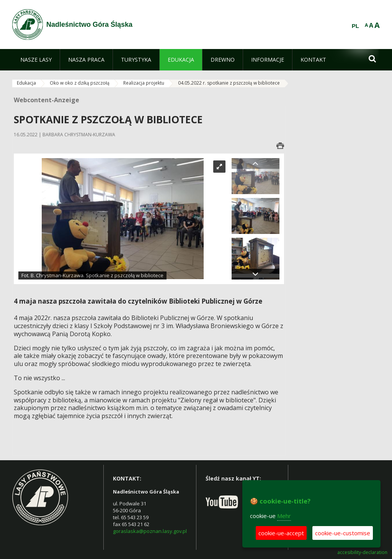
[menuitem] (36, 60)
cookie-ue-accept (281, 533)
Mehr (284, 516)
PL (355, 26)
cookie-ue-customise (343, 533)
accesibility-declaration (362, 552)
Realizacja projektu (144, 83)
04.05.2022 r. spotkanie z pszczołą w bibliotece (229, 83)
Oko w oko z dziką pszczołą (80, 83)
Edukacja (26, 83)
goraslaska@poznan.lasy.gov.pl (150, 531)
